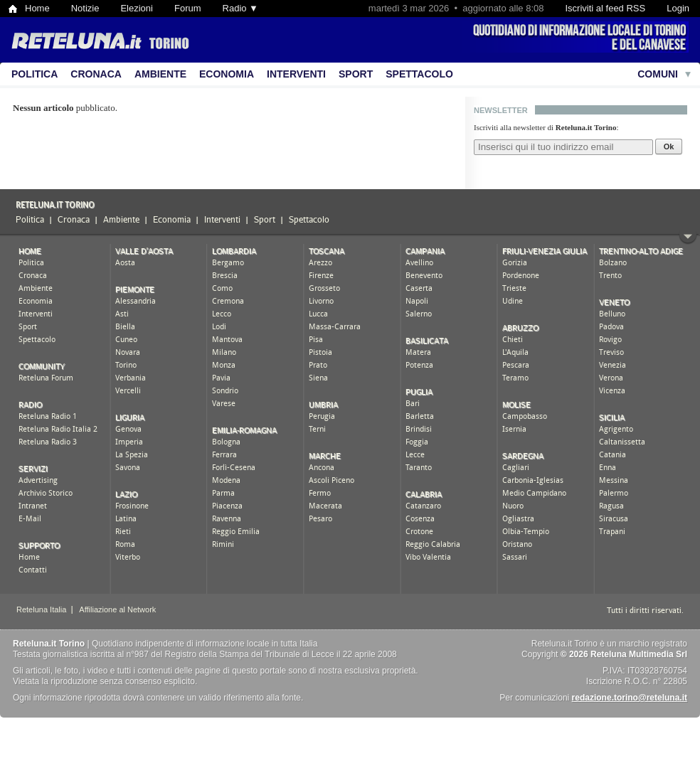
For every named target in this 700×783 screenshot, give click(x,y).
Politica (35, 74)
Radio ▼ (240, 8)
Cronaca (96, 74)
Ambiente (160, 74)
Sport (356, 74)
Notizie (85, 8)
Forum (188, 8)
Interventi (296, 74)
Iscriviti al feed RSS (605, 8)
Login (678, 8)
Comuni (658, 74)
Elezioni (137, 8)
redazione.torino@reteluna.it (630, 698)
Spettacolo (419, 74)
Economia (227, 74)
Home (37, 8)
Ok (669, 147)
